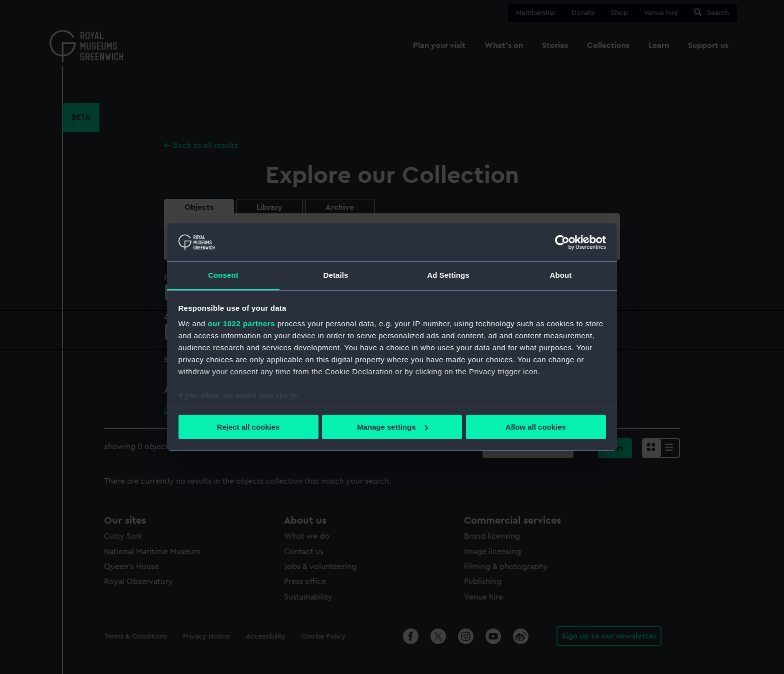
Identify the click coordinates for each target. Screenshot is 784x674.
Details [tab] (336, 275)
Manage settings (392, 427)
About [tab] (561, 275)
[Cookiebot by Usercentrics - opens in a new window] (562, 242)
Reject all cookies (248, 427)
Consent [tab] (223, 275)
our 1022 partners (241, 324)
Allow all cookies (536, 427)
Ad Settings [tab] (448, 275)
